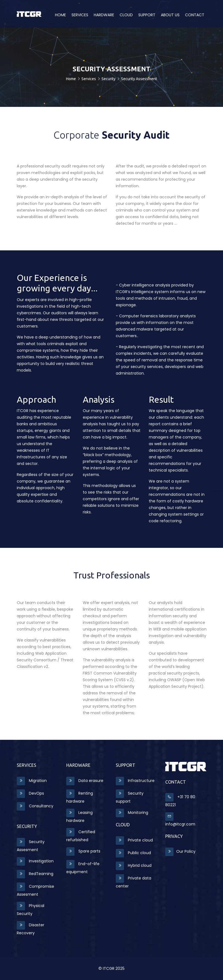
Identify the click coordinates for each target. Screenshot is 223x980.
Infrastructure (135, 781)
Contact (195, 15)
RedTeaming (35, 874)
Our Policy (180, 851)
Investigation (35, 861)
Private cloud (134, 840)
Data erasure (85, 781)
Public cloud (133, 853)
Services (80, 15)
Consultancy (35, 806)
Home (60, 15)
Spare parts (83, 851)
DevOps (30, 793)
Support (147, 15)
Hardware (104, 15)
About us (170, 15)
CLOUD (126, 15)
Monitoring (132, 813)
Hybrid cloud (134, 865)
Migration (32, 781)
